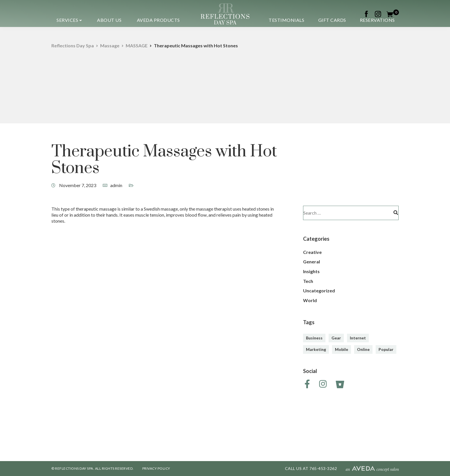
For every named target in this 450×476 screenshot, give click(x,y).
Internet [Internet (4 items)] (358, 338)
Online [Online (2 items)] (363, 349)
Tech (308, 281)
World (310, 300)
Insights (311, 271)
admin (116, 185)
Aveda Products (158, 20)
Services (67, 20)
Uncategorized (319, 291)
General (312, 262)
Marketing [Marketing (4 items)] (316, 349)
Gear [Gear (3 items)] (336, 338)
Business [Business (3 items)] (314, 338)
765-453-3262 (323, 468)
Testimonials (286, 20)
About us (109, 20)
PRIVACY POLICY (156, 468)
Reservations (377, 20)
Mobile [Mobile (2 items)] (342, 349)
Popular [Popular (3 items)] (386, 349)
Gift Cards (332, 20)
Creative (312, 252)
